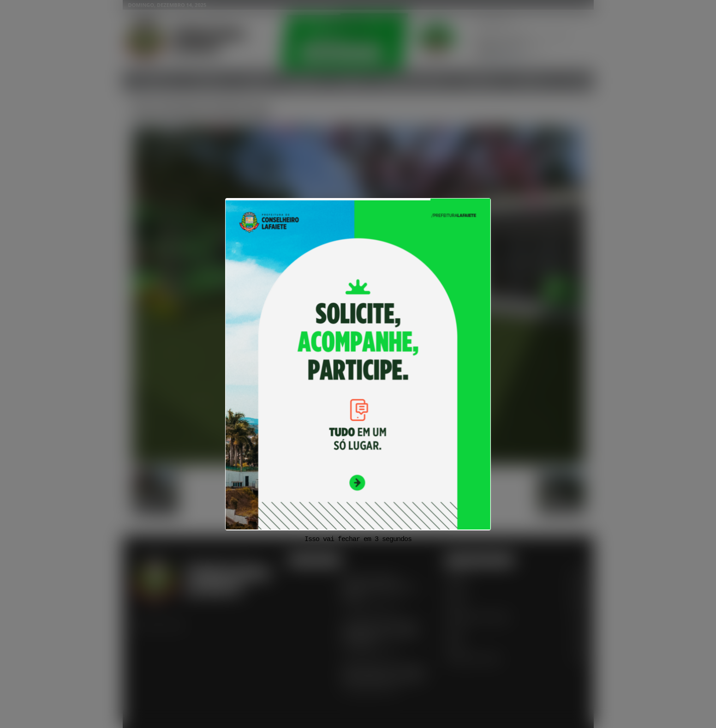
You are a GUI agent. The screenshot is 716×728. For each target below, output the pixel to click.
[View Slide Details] (358, 364)
